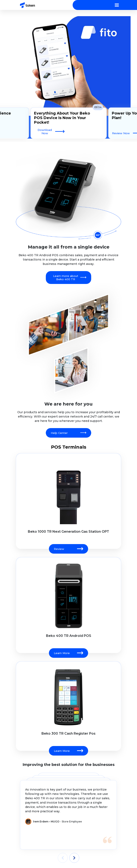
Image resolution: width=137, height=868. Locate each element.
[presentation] (63, 858)
